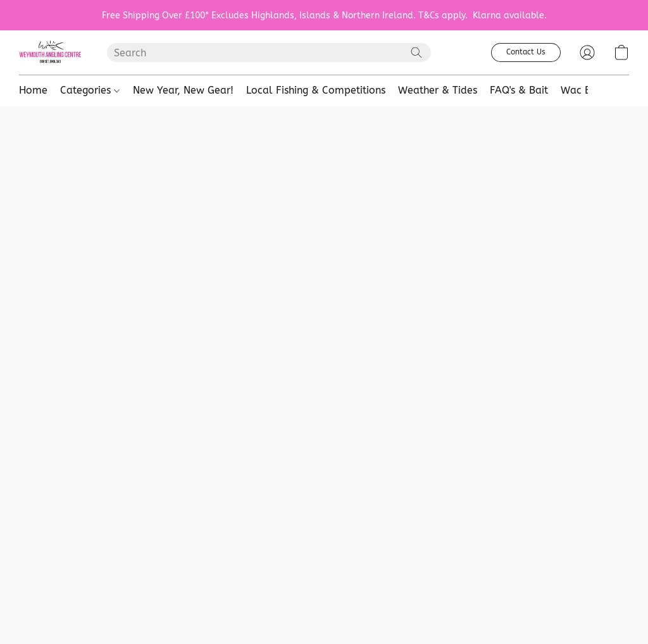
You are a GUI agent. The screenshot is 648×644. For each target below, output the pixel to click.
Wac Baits (584, 90)
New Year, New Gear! (183, 90)
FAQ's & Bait (519, 90)
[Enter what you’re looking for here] (269, 53)
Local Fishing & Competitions (316, 90)
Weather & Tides (438, 90)
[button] (50, 53)
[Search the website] (416, 53)
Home (33, 90)
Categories (90, 90)
